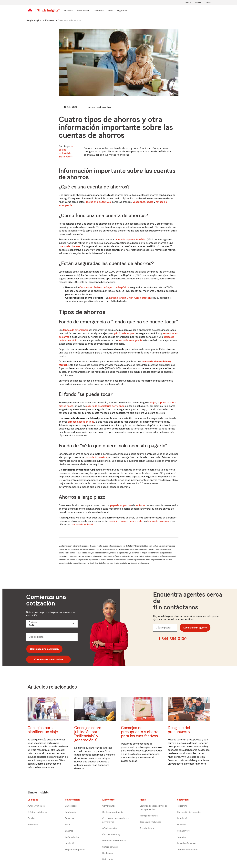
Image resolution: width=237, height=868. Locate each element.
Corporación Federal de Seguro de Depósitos (104, 287)
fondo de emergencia (130, 340)
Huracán (181, 825)
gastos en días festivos (98, 202)
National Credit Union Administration (130, 298)
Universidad (71, 806)
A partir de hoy (147, 828)
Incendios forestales (187, 843)
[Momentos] (99, 11)
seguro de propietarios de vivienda (105, 406)
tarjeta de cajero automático (130, 240)
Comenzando (109, 806)
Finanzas (69, 818)
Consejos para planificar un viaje (43, 730)
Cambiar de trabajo (112, 835)
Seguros (69, 831)
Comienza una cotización (44, 649)
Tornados (182, 837)
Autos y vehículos (36, 806)
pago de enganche (120, 505)
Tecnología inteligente (150, 822)
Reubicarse (108, 853)
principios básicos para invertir (125, 521)
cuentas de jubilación (82, 525)
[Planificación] (83, 11)
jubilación (141, 505)
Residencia (33, 825)
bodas (150, 202)
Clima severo (183, 831)
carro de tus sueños (96, 457)
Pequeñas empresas (75, 850)
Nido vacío (107, 859)
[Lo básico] (69, 11)
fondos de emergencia (76, 330)
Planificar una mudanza (114, 841)
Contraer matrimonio (113, 812)
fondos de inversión (158, 521)
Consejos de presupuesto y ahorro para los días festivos (140, 732)
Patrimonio (70, 812)
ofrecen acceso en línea (81, 422)
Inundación (183, 818)
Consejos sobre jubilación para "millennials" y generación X (88, 734)
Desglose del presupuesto (179, 730)
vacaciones (139, 202)
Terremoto (182, 806)
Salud (68, 825)
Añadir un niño (110, 828)
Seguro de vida (72, 837)
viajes (153, 403)
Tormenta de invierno (188, 850)
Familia (31, 818)
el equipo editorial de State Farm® (66, 151)
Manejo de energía (149, 816)
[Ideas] (110, 11)
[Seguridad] (122, 11)
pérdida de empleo (125, 333)
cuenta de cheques (69, 246)
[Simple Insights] (48, 12)
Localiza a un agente (195, 628)
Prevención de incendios (189, 812)
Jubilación (70, 843)
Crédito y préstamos (37, 812)
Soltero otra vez (110, 847)
